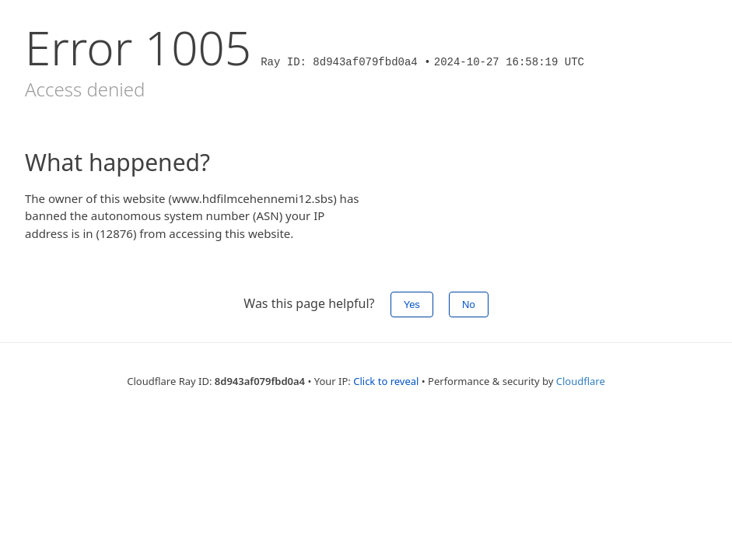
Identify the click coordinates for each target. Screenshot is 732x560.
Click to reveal (386, 381)
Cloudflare (581, 381)
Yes (412, 304)
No (469, 304)
